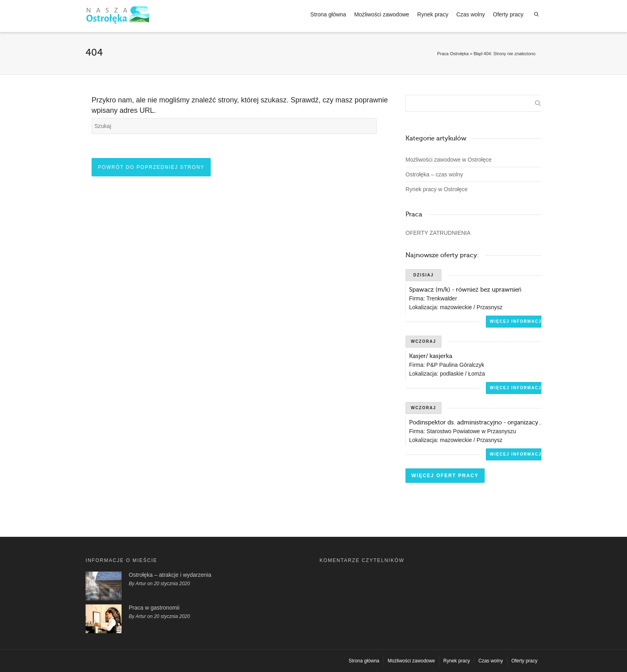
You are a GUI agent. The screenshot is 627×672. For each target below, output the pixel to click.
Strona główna (328, 14)
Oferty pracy (508, 14)
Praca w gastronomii (154, 608)
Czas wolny (471, 14)
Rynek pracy (433, 14)
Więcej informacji (517, 321)
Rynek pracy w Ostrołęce (437, 189)
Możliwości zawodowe (382, 14)
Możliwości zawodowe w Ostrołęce (449, 160)
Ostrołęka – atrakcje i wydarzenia (170, 575)
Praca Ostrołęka (453, 54)
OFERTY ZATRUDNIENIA (438, 233)
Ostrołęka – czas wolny (434, 174)
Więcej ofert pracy (445, 476)
